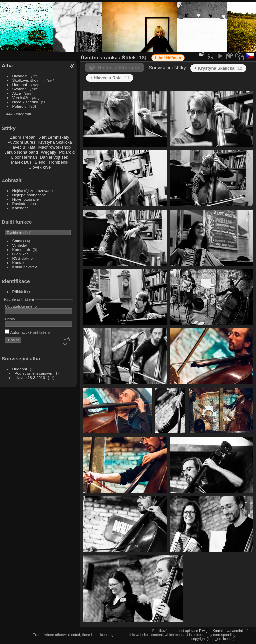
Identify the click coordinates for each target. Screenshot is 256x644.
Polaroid (19, 106)
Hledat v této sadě (119, 67)
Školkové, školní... (28, 80)
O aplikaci (21, 254)
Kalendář (20, 208)
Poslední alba (24, 203)
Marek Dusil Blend (28, 162)
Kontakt (19, 262)
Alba (7, 65)
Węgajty (48, 152)
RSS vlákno (22, 258)
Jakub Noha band (21, 152)
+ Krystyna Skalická (218, 68)
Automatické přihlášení (27, 332)
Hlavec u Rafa (22, 147)
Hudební (20, 84)
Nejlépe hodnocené (29, 195)
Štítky (17, 241)
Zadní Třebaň (23, 137)
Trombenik (58, 162)
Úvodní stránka (99, 57)
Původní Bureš (21, 142)
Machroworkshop (54, 147)
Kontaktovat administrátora (234, 631)
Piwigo (204, 631)
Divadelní (20, 76)
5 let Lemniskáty (54, 137)
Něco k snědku (25, 102)
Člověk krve (39, 167)
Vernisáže (21, 97)
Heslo (10, 319)
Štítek (129, 57)
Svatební (20, 89)
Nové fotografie (26, 199)
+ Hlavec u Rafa (110, 78)
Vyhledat (20, 245)
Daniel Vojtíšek (54, 157)
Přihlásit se (22, 291)
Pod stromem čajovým (34, 373)
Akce (17, 93)
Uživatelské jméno (21, 306)
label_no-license (221, 639)
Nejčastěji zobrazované (33, 190)
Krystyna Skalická (55, 142)
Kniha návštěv (25, 267)
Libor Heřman (24, 157)
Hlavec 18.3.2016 (30, 377)
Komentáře (22, 249)
